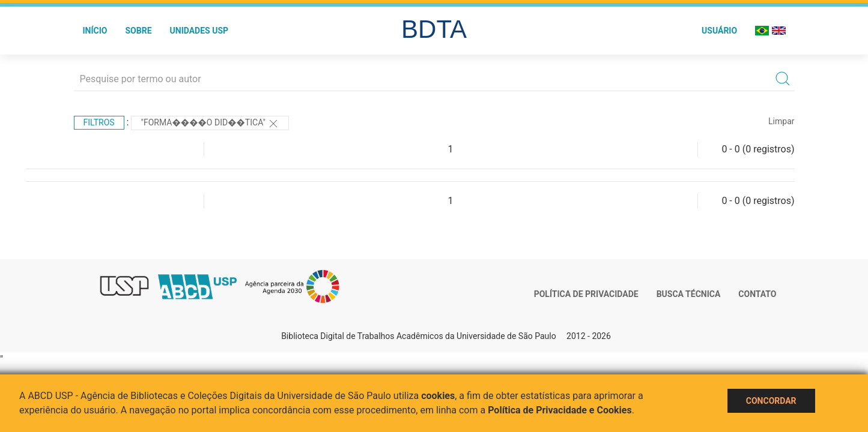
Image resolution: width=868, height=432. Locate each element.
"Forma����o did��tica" (210, 124)
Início (95, 31)
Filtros (99, 122)
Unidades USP (199, 31)
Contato (757, 294)
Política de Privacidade (586, 294)
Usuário (719, 31)
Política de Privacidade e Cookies (560, 410)
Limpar (781, 121)
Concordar (771, 401)
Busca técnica (689, 294)
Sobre (138, 31)
